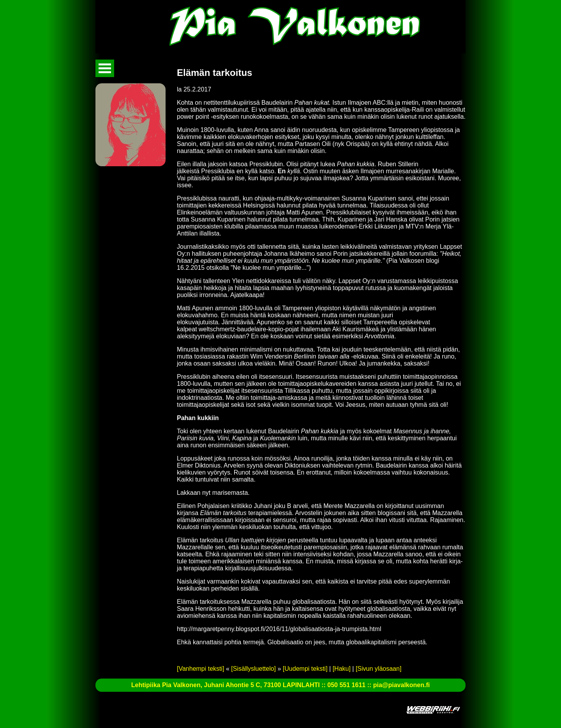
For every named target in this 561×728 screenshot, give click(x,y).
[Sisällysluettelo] (253, 669)
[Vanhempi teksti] (201, 669)
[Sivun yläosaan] (378, 669)
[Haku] (342, 669)
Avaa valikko (105, 68)
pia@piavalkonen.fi (401, 685)
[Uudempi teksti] (305, 669)
